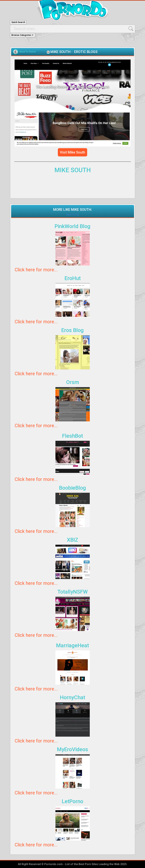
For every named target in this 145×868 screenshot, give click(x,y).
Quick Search (18, 22)
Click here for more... (36, 270)
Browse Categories (23, 35)
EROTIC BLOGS (86, 52)
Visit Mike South (72, 152)
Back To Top (73, 215)
